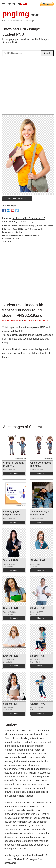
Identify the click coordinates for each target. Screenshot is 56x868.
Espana (24, 4)
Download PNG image (17, 199)
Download (14, 474)
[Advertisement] (28, 86)
